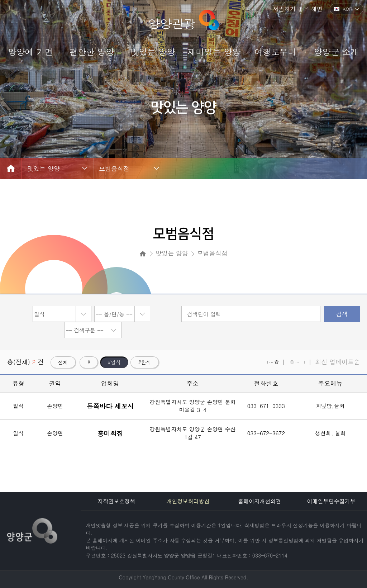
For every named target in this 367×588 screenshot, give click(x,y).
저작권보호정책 (117, 501)
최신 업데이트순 (337, 362)
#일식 (114, 362)
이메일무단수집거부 (331, 501)
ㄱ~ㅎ (271, 362)
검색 (342, 314)
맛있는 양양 (44, 169)
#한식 (145, 362)
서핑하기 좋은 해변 (298, 9)
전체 (63, 362)
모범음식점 (114, 169)
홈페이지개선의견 (259, 501)
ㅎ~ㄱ (297, 362)
